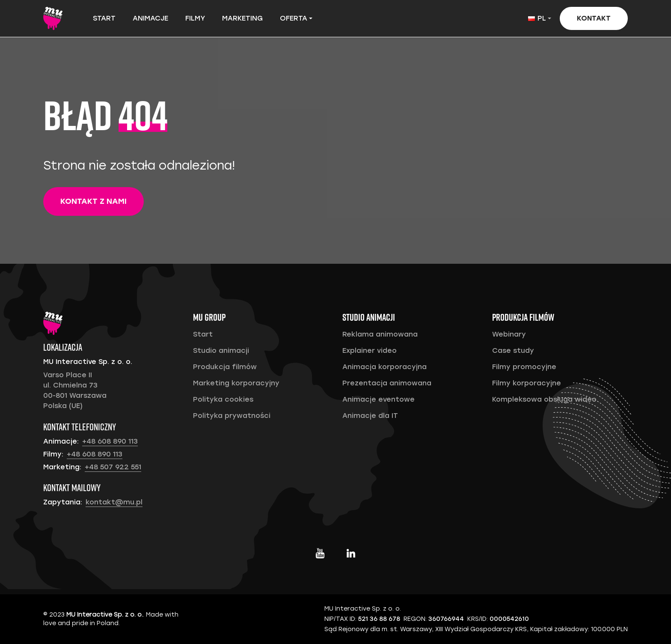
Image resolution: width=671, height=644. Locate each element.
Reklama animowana (380, 334)
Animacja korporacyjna (384, 367)
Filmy (195, 18)
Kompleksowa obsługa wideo (544, 399)
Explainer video (370, 350)
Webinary (509, 334)
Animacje (150, 18)
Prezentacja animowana (387, 383)
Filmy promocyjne (524, 367)
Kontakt (594, 18)
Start (104, 18)
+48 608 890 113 (110, 441)
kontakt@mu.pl (114, 502)
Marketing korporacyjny (236, 383)
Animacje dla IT (370, 416)
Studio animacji (221, 350)
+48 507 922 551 (113, 467)
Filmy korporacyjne (527, 383)
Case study (513, 350)
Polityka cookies (223, 399)
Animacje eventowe (379, 399)
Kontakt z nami (94, 201)
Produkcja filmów (225, 367)
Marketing (242, 18)
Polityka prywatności (232, 416)
